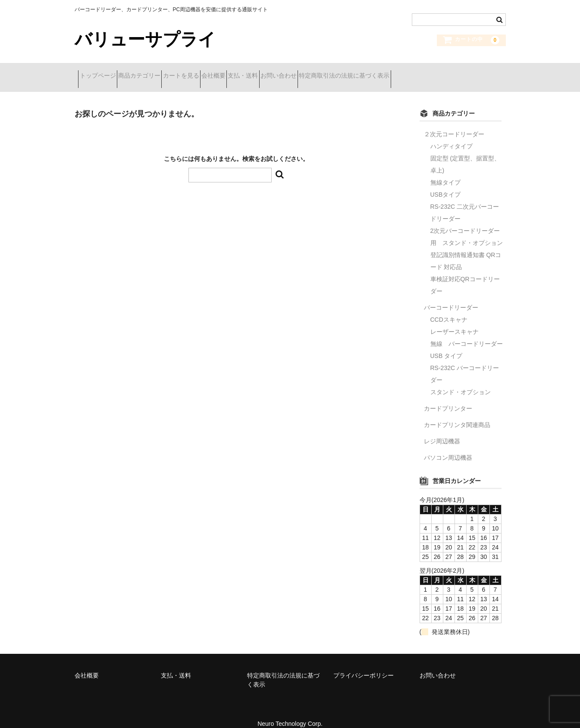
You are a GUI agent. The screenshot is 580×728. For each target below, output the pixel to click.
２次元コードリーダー (454, 123)
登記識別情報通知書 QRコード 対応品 (466, 250)
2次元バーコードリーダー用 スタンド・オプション (467, 226)
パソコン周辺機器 (448, 447)
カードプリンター (448, 398)
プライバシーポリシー (364, 665)
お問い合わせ (359, 72)
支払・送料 (308, 72)
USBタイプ (446, 184)
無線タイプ (445, 172)
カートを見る (215, 72)
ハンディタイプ (451, 135)
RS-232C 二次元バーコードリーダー (465, 202)
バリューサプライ (145, 39)
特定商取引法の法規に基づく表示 (440, 72)
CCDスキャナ (449, 309)
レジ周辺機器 (442, 430)
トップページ (101, 72)
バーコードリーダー (451, 297)
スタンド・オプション (461, 381)
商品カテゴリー (158, 72)
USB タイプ (447, 345)
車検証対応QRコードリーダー (465, 274)
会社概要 (263, 72)
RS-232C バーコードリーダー (465, 363)
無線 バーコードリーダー (467, 333)
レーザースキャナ (455, 321)
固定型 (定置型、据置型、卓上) (466, 154)
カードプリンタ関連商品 (457, 414)
